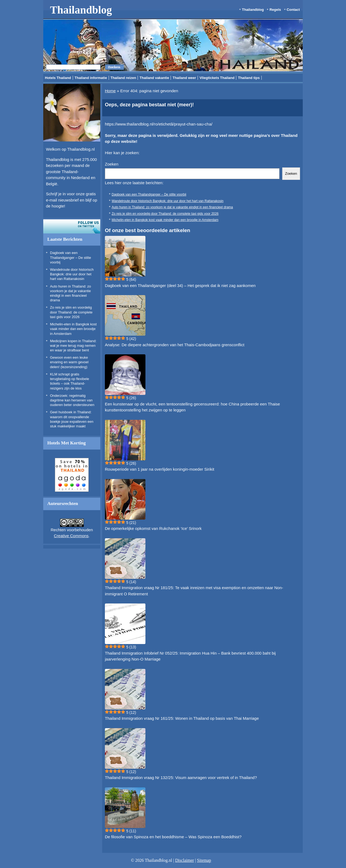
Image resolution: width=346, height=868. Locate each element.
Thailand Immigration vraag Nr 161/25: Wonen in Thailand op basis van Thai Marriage (182, 718)
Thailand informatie (91, 78)
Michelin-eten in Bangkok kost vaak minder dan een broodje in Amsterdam (73, 329)
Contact (293, 10)
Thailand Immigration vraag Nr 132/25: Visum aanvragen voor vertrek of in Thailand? (181, 778)
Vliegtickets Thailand (217, 78)
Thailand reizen (123, 78)
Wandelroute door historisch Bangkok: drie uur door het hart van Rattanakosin (72, 274)
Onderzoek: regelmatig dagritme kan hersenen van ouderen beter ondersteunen (72, 400)
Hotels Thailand (58, 78)
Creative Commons (71, 536)
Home (110, 91)
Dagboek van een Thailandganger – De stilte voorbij (71, 258)
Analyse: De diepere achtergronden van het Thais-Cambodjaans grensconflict (175, 345)
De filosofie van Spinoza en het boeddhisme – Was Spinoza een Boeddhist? (173, 837)
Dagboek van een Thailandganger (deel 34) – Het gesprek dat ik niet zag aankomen (180, 286)
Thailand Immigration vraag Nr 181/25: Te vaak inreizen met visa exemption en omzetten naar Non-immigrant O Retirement (194, 591)
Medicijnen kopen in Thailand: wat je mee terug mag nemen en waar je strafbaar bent (73, 346)
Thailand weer (184, 78)
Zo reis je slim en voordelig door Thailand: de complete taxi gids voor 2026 (71, 312)
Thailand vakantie (154, 78)
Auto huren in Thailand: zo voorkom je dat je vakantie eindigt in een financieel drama (172, 207)
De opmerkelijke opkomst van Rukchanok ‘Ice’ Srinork (153, 528)
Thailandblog (81, 10)
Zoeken (112, 164)
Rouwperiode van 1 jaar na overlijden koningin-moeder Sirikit (159, 469)
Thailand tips (249, 78)
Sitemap (204, 860)
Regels (275, 10)
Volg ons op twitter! (72, 226)
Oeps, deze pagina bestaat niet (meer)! (149, 105)
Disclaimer (185, 860)
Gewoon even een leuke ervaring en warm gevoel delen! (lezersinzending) (69, 362)
